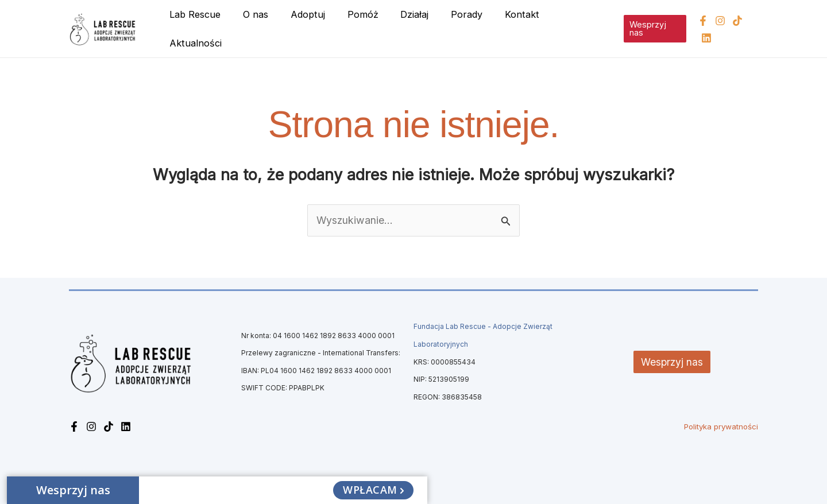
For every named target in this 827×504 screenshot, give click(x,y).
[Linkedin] (753, 28)
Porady (460, 28)
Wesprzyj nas (672, 360)
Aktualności (573, 28)
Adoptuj (312, 28)
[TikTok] (736, 28)
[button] (652, 28)
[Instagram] (718, 28)
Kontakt (511, 28)
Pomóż (363, 28)
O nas (264, 28)
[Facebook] (701, 28)
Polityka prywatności (721, 424)
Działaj (411, 28)
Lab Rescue (206, 28)
